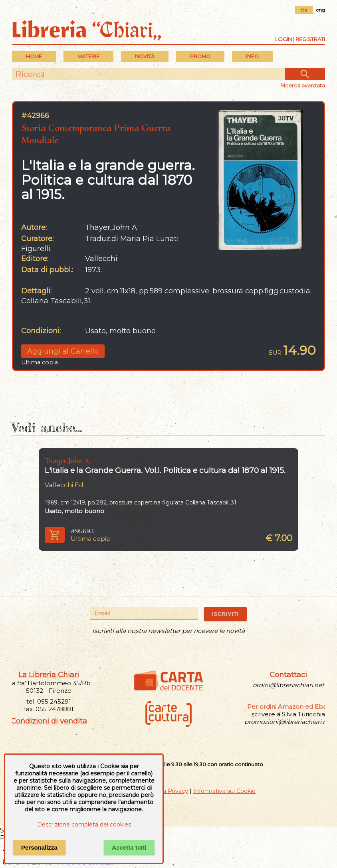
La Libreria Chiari (49, 675)
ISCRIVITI (225, 614)
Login (283, 39)
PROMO (200, 56)
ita (304, 10)
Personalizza (39, 847)
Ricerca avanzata (303, 85)
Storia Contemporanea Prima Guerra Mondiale (96, 134)
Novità (145, 56)
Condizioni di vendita (49, 721)
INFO (252, 56)
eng (321, 10)
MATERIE (88, 56)
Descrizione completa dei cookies (84, 825)
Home (34, 56)
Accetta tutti (129, 847)
